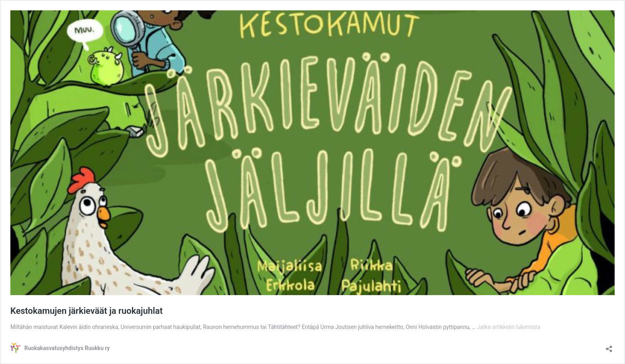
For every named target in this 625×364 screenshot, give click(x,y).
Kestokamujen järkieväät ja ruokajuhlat (86, 311)
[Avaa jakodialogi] (609, 346)
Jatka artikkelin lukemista (508, 327)
